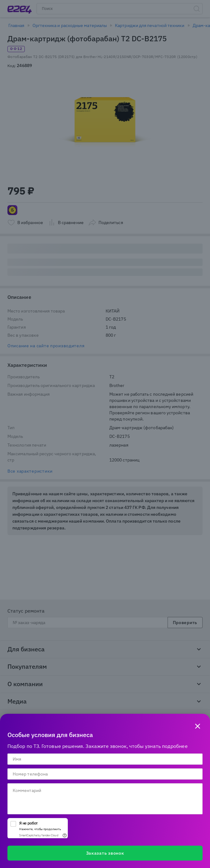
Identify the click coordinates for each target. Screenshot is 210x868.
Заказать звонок (105, 853)
